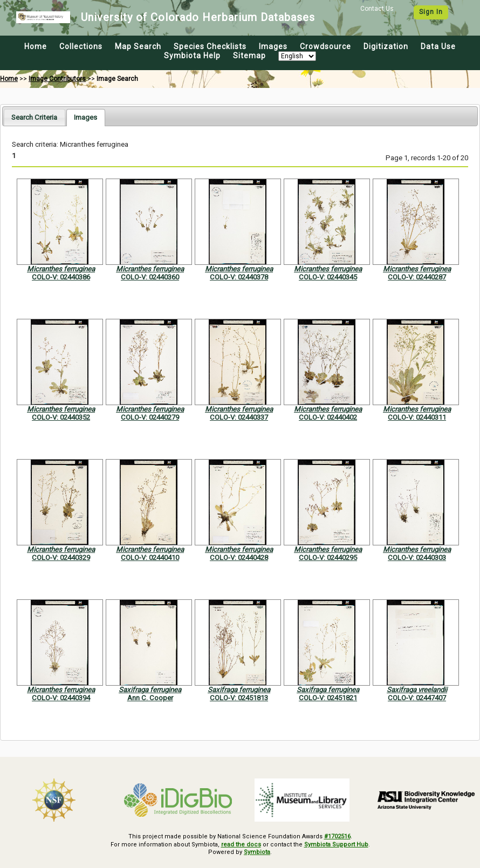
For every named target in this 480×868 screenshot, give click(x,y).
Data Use (438, 46)
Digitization (386, 46)
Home (36, 46)
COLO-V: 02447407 (417, 698)
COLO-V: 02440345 (328, 277)
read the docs (241, 845)
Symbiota (257, 852)
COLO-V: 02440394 (61, 698)
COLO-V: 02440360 (150, 277)
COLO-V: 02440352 (61, 417)
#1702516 (337, 836)
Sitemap (249, 56)
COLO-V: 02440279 (150, 417)
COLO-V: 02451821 (328, 698)
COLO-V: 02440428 (239, 558)
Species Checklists (210, 46)
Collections (81, 46)
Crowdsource (325, 46)
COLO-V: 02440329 (61, 558)
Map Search (138, 46)
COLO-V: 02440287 (417, 277)
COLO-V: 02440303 (417, 558)
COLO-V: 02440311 (417, 417)
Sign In (431, 12)
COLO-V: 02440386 (61, 277)
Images (273, 46)
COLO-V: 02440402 (328, 417)
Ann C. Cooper (150, 698)
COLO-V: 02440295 (328, 558)
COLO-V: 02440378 (239, 277)
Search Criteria (34, 117)
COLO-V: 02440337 (239, 417)
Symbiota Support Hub (336, 845)
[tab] (34, 117)
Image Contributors (57, 79)
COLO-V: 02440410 (150, 558)
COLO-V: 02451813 (239, 698)
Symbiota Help (192, 56)
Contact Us (377, 9)
